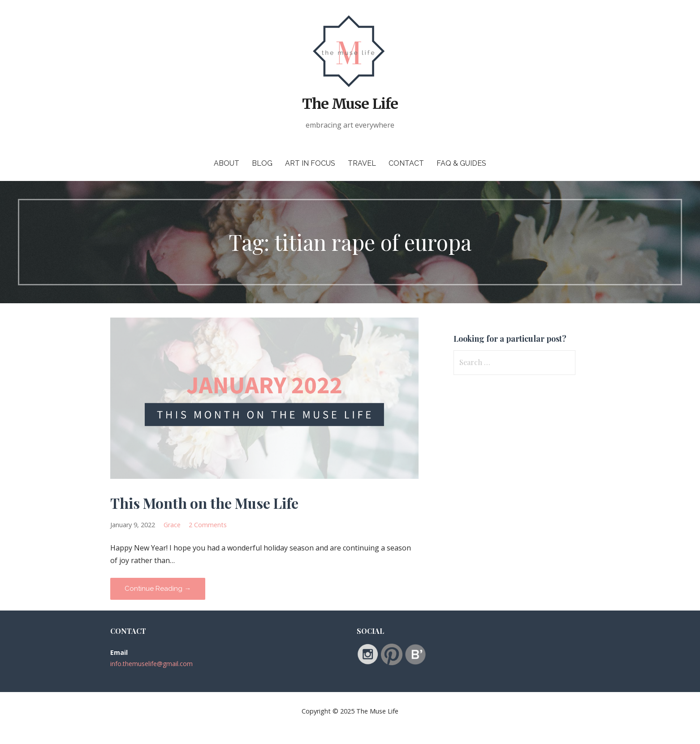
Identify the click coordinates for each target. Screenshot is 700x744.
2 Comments (208, 525)
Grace (172, 525)
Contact (406, 163)
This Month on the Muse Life (204, 503)
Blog (262, 163)
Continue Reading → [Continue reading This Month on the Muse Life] (158, 589)
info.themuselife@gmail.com (151, 664)
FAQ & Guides (461, 163)
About (227, 163)
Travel (362, 163)
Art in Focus (310, 163)
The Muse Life (350, 104)
